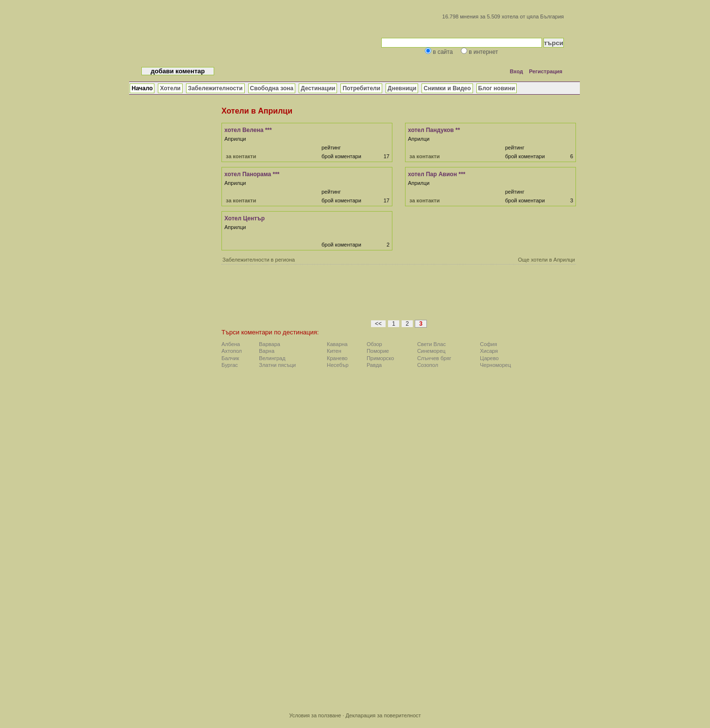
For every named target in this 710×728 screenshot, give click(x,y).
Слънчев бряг (434, 358)
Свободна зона (272, 88)
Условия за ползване (315, 715)
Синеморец (431, 351)
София (488, 344)
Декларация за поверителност (383, 715)
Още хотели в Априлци (546, 260)
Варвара (270, 344)
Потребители (361, 88)
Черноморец (495, 365)
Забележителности (215, 88)
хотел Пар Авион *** (437, 174)
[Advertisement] (399, 295)
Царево (489, 358)
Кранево (337, 358)
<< (378, 324)
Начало (142, 88)
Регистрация (546, 71)
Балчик (230, 358)
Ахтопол (232, 351)
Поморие (378, 351)
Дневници (402, 88)
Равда (374, 365)
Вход (516, 71)
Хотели (170, 88)
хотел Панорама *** (252, 174)
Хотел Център (245, 218)
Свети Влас (431, 344)
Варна (267, 351)
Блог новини (497, 88)
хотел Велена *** (248, 130)
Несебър (338, 365)
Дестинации (318, 88)
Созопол (428, 365)
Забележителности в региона (259, 260)
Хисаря (489, 351)
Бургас (230, 365)
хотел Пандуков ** (434, 130)
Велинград (272, 358)
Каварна (337, 344)
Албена (231, 344)
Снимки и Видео (447, 88)
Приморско (380, 358)
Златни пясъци (277, 365)
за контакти (241, 156)
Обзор (374, 344)
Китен (334, 351)
